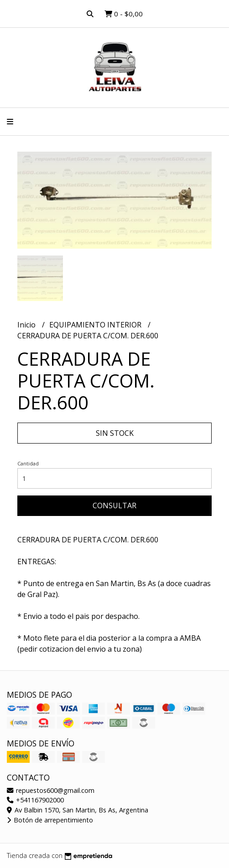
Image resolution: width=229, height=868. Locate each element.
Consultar (114, 505)
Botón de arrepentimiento (50, 820)
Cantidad (28, 463)
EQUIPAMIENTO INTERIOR (96, 325)
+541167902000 (35, 800)
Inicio (27, 325)
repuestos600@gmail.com (51, 790)
